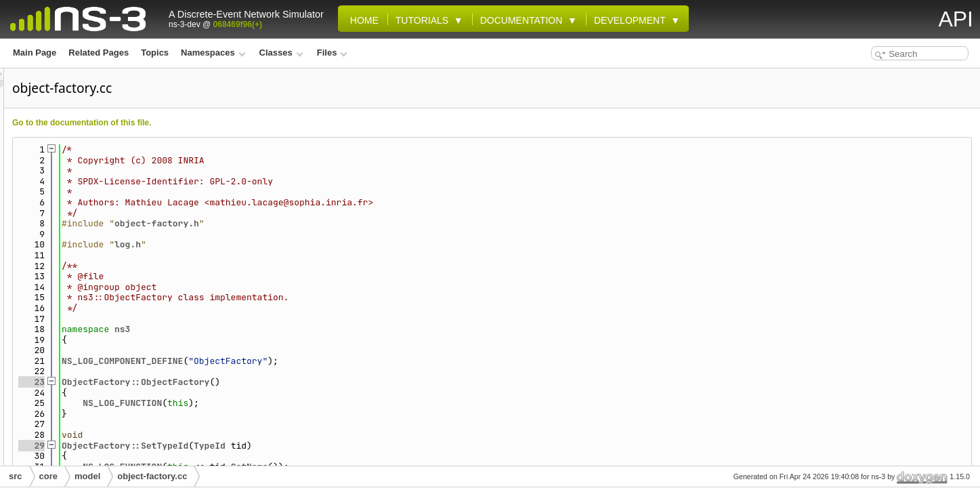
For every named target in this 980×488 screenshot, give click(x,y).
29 (201, 446)
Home (362, 20)
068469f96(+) (238, 24)
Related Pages (99, 53)
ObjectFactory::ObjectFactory (305, 382)
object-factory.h (326, 223)
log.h (297, 244)
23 (201, 382)
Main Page (35, 53)
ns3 (292, 329)
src (16, 476)
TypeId (379, 446)
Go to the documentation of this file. (251, 123)
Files (332, 53)
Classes (281, 53)
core (48, 476)
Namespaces (213, 53)
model (87, 476)
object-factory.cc (152, 476)
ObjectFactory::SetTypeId (294, 446)
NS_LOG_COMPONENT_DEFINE (292, 361)
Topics (155, 53)
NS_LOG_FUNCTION (292, 403)
